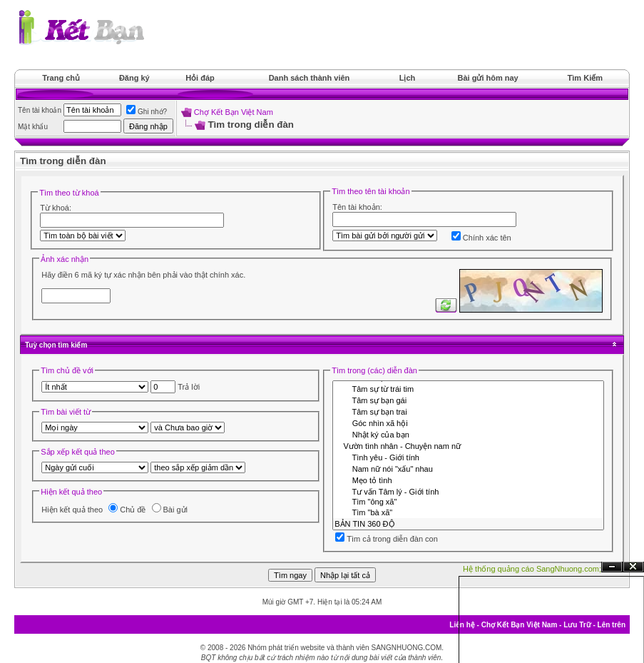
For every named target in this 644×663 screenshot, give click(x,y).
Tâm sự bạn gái (468, 400)
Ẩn (612, 567)
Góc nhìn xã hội (468, 423)
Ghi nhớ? (147, 112)
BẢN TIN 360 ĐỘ (468, 524)
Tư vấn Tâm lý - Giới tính (468, 492)
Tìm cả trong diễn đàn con (387, 539)
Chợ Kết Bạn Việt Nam (234, 112)
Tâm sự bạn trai (468, 412)
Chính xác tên (481, 238)
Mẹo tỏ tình (468, 480)
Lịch (408, 78)
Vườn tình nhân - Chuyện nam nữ (468, 446)
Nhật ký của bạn (468, 435)
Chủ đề (127, 510)
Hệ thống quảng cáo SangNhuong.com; (532, 569)
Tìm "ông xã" (468, 502)
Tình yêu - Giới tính (468, 457)
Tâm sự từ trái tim (468, 389)
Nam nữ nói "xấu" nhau (468, 469)
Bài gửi (170, 510)
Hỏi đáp (200, 78)
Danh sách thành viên (310, 78)
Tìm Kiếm (585, 78)
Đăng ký (134, 78)
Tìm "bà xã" (468, 513)
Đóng (633, 567)
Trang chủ (61, 78)
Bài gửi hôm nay (487, 78)
